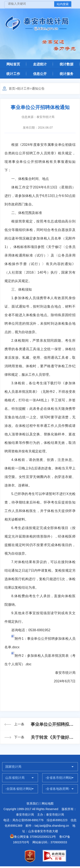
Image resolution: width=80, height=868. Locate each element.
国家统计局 (13, 767)
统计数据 (67, 64)
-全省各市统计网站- (59, 778)
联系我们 (33, 803)
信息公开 (40, 74)
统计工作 (13, 74)
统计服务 (67, 74)
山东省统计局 (15, 778)
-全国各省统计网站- (19, 789)
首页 (12, 88)
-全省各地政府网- (58, 789)
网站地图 (48, 803)
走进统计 (40, 64)
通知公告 (38, 88)
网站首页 (13, 64)
